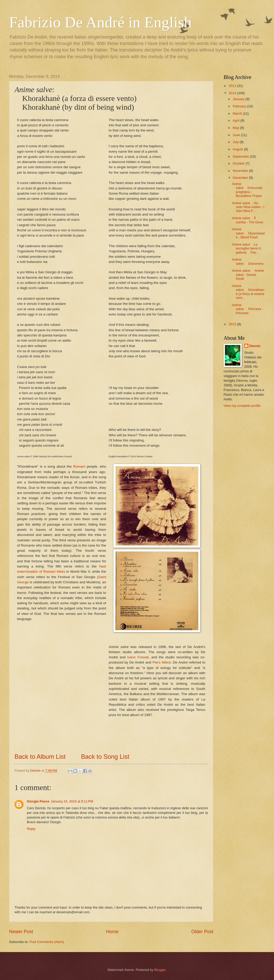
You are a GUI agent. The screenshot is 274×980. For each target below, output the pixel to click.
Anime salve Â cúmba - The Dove (248, 220)
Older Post (202, 932)
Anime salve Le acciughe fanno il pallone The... (246, 248)
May (236, 128)
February (240, 106)
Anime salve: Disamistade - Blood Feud (248, 233)
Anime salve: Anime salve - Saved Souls (248, 275)
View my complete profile (242, 406)
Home (112, 932)
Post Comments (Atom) (47, 942)
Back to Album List (40, 757)
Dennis (255, 346)
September (241, 156)
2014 (233, 93)
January (239, 99)
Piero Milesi (162, 662)
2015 (233, 324)
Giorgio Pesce (38, 801)
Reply (31, 829)
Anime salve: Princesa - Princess (248, 309)
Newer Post (21, 932)
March (238, 113)
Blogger (160, 970)
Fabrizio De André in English (100, 22)
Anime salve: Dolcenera (248, 261)
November (241, 171)
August (238, 149)
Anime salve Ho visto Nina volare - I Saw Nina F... (248, 207)
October (239, 163)
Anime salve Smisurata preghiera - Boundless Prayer (247, 190)
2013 (233, 86)
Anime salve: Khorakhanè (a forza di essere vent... (248, 292)
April (236, 120)
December (241, 178)
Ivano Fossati (138, 657)
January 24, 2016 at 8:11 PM (72, 801)
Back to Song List (105, 757)
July (236, 142)
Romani (79, 466)
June (237, 135)
